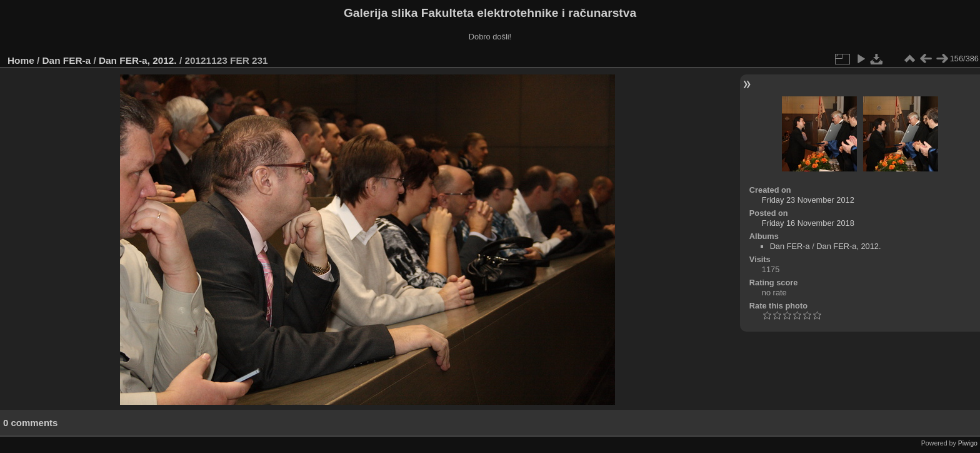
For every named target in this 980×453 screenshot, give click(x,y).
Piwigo (968, 443)
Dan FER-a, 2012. (138, 60)
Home (21, 60)
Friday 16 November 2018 (808, 223)
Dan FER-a (67, 60)
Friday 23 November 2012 (808, 200)
